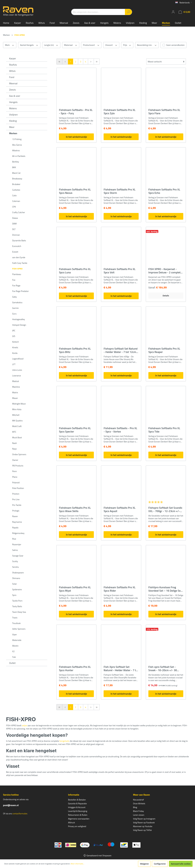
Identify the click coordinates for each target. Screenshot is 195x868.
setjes (24, 725)
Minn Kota (17, 409)
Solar (14, 584)
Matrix (15, 392)
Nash (15, 443)
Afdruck (72, 822)
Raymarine (17, 522)
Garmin (15, 308)
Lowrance (17, 376)
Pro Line (16, 499)
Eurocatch (17, 246)
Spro (14, 595)
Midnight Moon (19, 404)
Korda (15, 353)
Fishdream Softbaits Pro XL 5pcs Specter (75, 430)
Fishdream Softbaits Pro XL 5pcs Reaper (164, 350)
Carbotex (16, 190)
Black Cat (16, 173)
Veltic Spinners (19, 629)
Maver (15, 398)
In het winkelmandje (76, 137)
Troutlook (16, 623)
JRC (14, 330)
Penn (14, 471)
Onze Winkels (139, 803)
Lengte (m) (51, 45)
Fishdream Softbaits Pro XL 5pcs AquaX (120, 509)
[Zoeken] (129, 12)
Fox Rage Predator (20, 291)
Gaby (14, 297)
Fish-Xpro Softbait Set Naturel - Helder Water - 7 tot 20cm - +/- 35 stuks (121, 669)
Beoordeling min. (147, 45)
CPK (14, 207)
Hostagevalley (19, 319)
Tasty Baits (17, 606)
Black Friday (138, 811)
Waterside (17, 640)
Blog (135, 807)
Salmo (15, 550)
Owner (15, 460)
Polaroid (16, 482)
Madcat (16, 381)
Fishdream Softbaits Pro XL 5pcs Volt (120, 271)
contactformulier (20, 813)
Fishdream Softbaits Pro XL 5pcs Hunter (75, 669)
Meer (12, 127)
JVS (14, 336)
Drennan (16, 235)
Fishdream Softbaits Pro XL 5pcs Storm (120, 191)
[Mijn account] (173, 12)
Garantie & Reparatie (77, 803)
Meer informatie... (77, 864)
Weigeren (144, 864)
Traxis (15, 618)
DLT (14, 229)
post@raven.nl (11, 805)
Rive (14, 539)
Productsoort (91, 45)
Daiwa (15, 218)
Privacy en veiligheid (77, 826)
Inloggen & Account (77, 807)
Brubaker (16, 184)
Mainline (16, 387)
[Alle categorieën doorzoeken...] (98, 12)
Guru (14, 314)
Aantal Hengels (29, 45)
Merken (13, 133)
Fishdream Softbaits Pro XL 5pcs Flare (164, 112)
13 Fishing (17, 139)
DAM (14, 224)
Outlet (12, 663)
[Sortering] (166, 62)
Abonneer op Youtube (143, 826)
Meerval (13, 83)
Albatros (16, 150)
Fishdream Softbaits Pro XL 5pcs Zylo (120, 112)
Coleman (16, 201)
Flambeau (17, 274)
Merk (10, 45)
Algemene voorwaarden (79, 819)
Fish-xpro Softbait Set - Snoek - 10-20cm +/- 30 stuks (163, 669)
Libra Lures (17, 370)
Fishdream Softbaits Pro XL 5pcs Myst (75, 589)
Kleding (13, 121)
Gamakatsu (17, 302)
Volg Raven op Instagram (144, 819)
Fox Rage (16, 285)
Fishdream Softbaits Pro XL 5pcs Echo (164, 191)
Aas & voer (15, 96)
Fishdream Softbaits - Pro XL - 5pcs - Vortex (120, 430)
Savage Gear (18, 556)
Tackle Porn (17, 601)
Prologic (16, 511)
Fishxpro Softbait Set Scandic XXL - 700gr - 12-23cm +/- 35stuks (165, 509)
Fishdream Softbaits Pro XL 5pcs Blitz (75, 350)
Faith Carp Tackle (20, 263)
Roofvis (13, 65)
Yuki (14, 657)
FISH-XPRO (17, 269)
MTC (14, 432)
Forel (12, 77)
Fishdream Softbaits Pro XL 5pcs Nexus (75, 191)
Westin (15, 646)
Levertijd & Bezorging (78, 811)
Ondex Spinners (19, 454)
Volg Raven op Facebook (144, 822)
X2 (13, 651)
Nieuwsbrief (138, 800)
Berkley (16, 162)
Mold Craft (17, 426)
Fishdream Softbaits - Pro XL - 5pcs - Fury (76, 112)
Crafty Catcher (19, 212)
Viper (15, 634)
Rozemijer (17, 544)
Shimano (16, 578)
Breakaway (17, 179)
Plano (15, 477)
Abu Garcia (17, 145)
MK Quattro (17, 421)
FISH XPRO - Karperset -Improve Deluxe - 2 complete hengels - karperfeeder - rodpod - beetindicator (165, 271)
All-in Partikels (19, 156)
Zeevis (12, 90)
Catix (14, 195)
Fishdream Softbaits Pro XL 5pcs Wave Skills (75, 509)
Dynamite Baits (19, 240)
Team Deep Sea (19, 612)
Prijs (127, 45)
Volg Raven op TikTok (142, 830)
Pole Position (18, 488)
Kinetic (15, 347)
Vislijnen (13, 115)
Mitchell (16, 415)
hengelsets (64, 741)
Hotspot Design (19, 325)
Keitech (16, 342)
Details (166, 295)
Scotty (15, 561)
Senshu (16, 567)
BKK (14, 167)
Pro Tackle (17, 505)
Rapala (15, 527)
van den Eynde (19, 257)
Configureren (160, 864)
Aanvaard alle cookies (181, 864)
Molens (13, 108)
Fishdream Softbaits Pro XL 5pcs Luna (75, 271)
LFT (14, 364)
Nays (14, 449)
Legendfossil (18, 359)
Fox (14, 280)
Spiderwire (17, 589)
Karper (13, 58)
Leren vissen (139, 815)
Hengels (13, 102)
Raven (15, 516)
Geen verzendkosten (175, 45)
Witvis (12, 71)
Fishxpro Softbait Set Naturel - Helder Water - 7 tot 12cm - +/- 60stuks (121, 350)
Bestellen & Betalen (77, 800)
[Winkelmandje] (184, 12)
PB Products (18, 466)
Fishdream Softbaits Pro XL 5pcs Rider (120, 589)
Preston (16, 494)
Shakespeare (18, 573)
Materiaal (71, 45)
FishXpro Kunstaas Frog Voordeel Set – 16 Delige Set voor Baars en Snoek (165, 589)
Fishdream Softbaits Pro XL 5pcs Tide (164, 430)
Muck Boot (17, 437)
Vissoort (111, 45)
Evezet (15, 252)
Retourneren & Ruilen (78, 815)
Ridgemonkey (18, 533)
